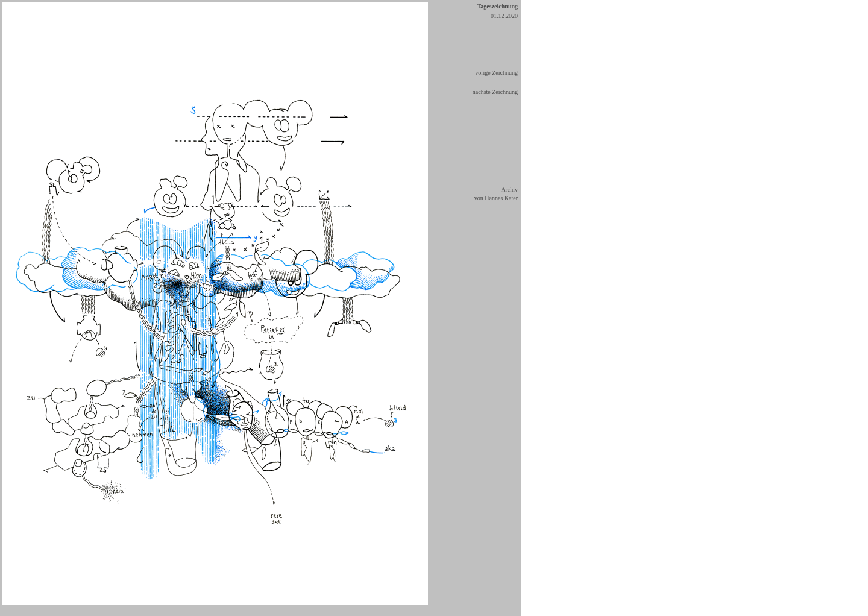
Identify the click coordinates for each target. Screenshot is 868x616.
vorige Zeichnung (496, 73)
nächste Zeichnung (495, 92)
